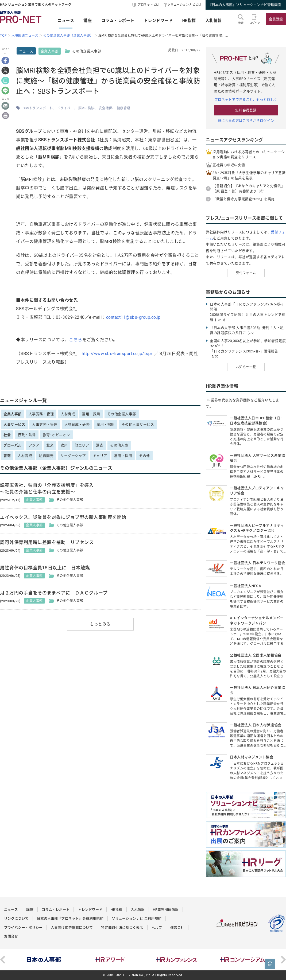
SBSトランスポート (38, 108)
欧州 (64, 445)
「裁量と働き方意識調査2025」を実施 (244, 199)
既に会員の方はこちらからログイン (246, 121)
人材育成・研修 (77, 424)
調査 (100, 445)
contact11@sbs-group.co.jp (133, 317)
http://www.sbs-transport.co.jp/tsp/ (117, 354)
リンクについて (16, 918)
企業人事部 (50, 51)
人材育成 (68, 414)
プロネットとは (148, 5)
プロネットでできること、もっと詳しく (246, 100)
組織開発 (46, 456)
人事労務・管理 (41, 414)
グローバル (13, 445)
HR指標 (189, 21)
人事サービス (14, 424)
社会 (7, 435)
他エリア (82, 445)
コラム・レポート (118, 21)
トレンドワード (158, 21)
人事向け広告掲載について (72, 927)
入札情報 (214, 21)
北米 (50, 445)
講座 (88, 21)
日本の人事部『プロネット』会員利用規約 (70, 918)
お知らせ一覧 (246, 367)
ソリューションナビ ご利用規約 (137, 918)
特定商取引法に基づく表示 (122, 927)
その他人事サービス (138, 424)
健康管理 (123, 108)
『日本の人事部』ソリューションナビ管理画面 (245, 5)
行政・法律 (27, 435)
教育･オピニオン (56, 435)
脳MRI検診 (86, 108)
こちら (76, 340)
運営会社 (177, 927)
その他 (144, 456)
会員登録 (276, 19)
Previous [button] (3, 960)
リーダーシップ (73, 456)
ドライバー (65, 108)
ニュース (66, 21)
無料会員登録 (246, 110)
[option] (44, 960)
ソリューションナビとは (185, 5)
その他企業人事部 (122, 414)
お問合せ (11, 936)
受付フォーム (246, 273)
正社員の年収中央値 (229, 165)
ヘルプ (157, 927)
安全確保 (106, 108)
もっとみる (100, 624)
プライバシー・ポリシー (23, 927)
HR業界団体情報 (166, 910)
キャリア (100, 456)
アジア (34, 445)
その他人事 (119, 445)
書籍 (7, 456)
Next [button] (283, 960)
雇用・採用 (91, 414)
